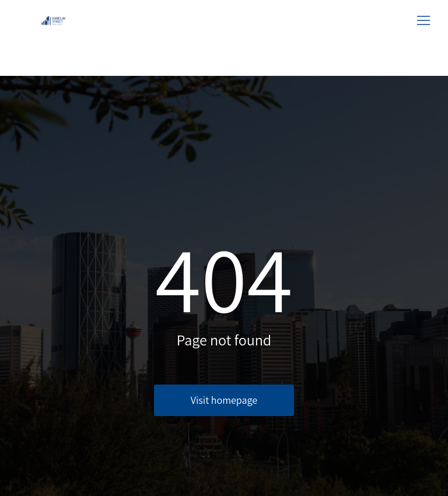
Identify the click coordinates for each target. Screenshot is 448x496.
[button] (423, 20)
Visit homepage (224, 400)
